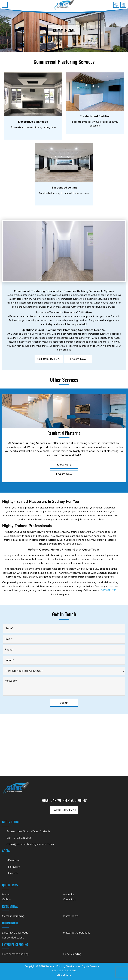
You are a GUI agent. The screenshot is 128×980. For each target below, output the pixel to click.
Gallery (6, 899)
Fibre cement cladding (15, 954)
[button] (5, 5)
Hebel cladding (72, 954)
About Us (69, 894)
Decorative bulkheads (15, 933)
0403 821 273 (109, 591)
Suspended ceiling (13, 938)
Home (6, 894)
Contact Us (69, 899)
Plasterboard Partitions (77, 933)
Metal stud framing (13, 916)
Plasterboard (71, 916)
